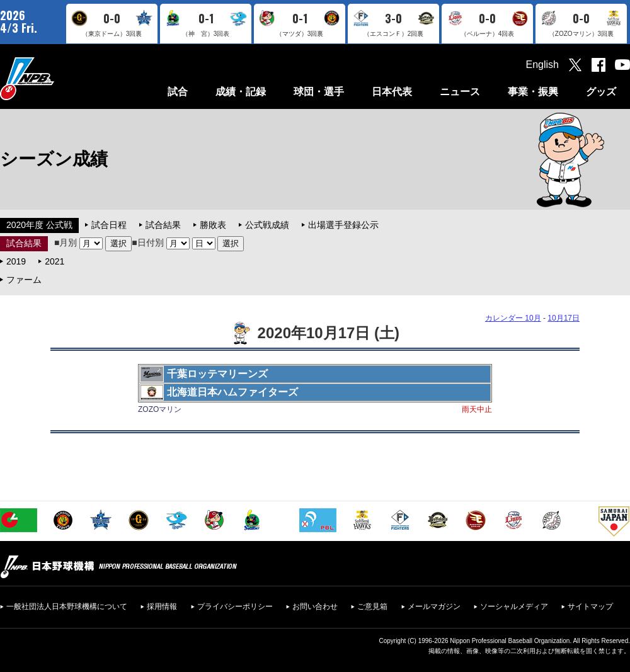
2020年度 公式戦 (39, 225)
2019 (16, 261)
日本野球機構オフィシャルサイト (59, 78)
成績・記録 (241, 92)
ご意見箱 (372, 607)
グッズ (601, 92)
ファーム (24, 280)
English (542, 65)
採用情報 (162, 607)
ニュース (460, 92)
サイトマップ (590, 607)
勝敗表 (213, 225)
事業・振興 (533, 92)
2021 (54, 261)
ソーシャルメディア (514, 607)
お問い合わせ (315, 607)
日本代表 (392, 92)
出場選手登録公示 (343, 225)
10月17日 (564, 318)
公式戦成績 (267, 225)
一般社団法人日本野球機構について (67, 607)
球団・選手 (319, 92)
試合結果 (163, 225)
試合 (178, 92)
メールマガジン (434, 607)
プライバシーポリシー (235, 607)
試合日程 (109, 225)
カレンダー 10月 (513, 318)
